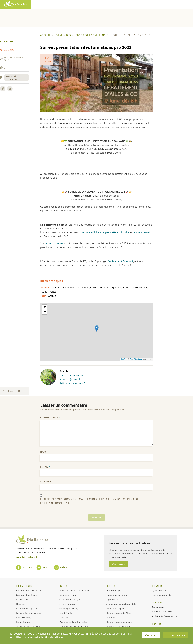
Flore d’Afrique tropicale (119, 622)
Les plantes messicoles (28, 613)
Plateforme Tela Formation (74, 622)
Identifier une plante (27, 608)
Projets (111, 586)
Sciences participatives (28, 626)
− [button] (45, 312)
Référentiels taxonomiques (74, 626)
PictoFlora (65, 617)
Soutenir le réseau (162, 612)
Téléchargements (162, 595)
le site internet (141, 232)
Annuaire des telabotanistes (75, 590)
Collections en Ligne (70, 599)
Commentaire (50, 418)
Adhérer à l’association (165, 616)
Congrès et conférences (11, 77)
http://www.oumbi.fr (73, 383)
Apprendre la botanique (29, 590)
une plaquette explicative (115, 232)
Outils (63, 586)
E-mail (45, 467)
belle (88, 232)
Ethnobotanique (115, 608)
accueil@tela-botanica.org (30, 557)
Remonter (12, 391)
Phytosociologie (25, 617)
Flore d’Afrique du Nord (119, 613)
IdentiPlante (66, 613)
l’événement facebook (120, 261)
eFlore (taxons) (67, 604)
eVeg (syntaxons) (69, 608)
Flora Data (22, 599)
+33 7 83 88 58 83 (72, 375)
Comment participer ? (28, 595)
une (82, 232)
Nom (44, 452)
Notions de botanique (118, 626)
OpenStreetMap (136, 359)
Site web (46, 482)
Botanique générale (117, 595)
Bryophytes (112, 599)
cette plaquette (54, 243)
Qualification (159, 590)
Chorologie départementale (121, 604)
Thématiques (24, 586)
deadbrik (12, 68)
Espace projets (114, 590)
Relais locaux (23, 622)
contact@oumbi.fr (71, 379)
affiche (95, 232)
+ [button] (45, 307)
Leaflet (124, 359)
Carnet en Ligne (68, 595)
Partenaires (158, 607)
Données (157, 586)
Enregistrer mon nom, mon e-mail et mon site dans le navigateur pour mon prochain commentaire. (90, 501)
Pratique (158, 624)
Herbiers (21, 604)
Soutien (157, 603)
